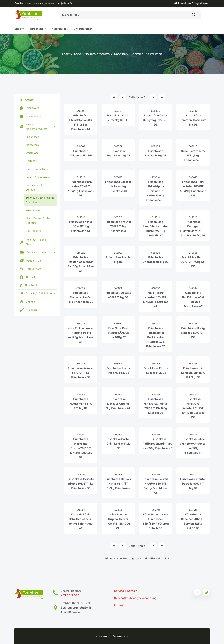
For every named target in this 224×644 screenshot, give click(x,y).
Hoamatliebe (60, 29)
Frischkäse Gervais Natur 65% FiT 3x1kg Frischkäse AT (118, 486)
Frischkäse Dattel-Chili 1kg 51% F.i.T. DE (118, 444)
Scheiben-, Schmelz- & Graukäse (138, 54)
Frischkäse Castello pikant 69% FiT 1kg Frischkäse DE (81, 484)
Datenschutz (120, 636)
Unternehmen (83, 29)
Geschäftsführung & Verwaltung (135, 598)
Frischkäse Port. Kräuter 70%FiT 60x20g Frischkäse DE (193, 189)
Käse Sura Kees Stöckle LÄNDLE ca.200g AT (118, 333)
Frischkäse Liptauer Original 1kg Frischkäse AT (118, 404)
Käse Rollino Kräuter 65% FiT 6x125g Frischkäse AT (156, 300)
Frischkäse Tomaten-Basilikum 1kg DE (193, 120)
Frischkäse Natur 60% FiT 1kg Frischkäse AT (81, 226)
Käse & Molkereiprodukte (92, 54)
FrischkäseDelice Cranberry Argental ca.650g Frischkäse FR (193, 446)
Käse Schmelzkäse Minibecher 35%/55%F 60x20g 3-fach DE (156, 521)
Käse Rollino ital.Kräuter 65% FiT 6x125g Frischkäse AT (193, 300)
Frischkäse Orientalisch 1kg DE (156, 260)
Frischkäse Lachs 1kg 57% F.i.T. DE (118, 370)
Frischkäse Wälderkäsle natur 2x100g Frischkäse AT (81, 264)
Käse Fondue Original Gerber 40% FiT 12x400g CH (118, 521)
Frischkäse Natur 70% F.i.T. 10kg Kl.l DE (193, 262)
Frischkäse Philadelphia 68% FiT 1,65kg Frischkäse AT (81, 122)
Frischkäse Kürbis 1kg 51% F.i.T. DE (156, 370)
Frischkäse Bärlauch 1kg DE (156, 153)
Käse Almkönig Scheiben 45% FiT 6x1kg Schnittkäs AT (81, 521)
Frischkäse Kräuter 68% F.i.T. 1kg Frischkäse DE (81, 373)
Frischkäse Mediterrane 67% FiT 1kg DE (81, 404)
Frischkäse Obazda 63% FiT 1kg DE (118, 295)
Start (66, 54)
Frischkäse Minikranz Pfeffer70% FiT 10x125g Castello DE (81, 448)
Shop (18, 29)
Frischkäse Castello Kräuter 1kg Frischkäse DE (118, 186)
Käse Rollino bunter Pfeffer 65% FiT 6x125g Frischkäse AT (81, 335)
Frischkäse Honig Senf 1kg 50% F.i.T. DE (193, 333)
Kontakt (119, 605)
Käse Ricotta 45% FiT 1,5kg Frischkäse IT (193, 155)
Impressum (102, 636)
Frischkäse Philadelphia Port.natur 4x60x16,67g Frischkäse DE (156, 191)
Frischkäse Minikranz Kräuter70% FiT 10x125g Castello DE (193, 408)
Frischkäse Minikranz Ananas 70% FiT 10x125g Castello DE (156, 406)
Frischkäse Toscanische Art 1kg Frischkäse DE (81, 297)
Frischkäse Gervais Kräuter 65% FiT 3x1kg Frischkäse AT (156, 486)
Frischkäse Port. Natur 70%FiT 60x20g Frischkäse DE (81, 189)
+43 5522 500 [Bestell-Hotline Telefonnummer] (70, 595)
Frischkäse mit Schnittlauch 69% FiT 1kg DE (193, 373)
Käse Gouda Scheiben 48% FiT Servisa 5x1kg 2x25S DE (193, 521)
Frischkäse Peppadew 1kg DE (118, 153)
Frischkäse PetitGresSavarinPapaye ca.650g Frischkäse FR (159, 444)
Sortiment (36, 29)
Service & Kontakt (126, 591)
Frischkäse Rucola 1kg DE (118, 260)
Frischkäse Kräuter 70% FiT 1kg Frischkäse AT (118, 226)
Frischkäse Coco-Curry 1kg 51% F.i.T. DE (156, 120)
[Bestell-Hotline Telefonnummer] (57, 593)
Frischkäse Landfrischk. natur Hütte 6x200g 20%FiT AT (156, 229)
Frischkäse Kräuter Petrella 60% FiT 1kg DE (193, 484)
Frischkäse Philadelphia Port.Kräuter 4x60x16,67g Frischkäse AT (156, 337)
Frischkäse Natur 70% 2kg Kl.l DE (118, 118)
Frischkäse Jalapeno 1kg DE (81, 153)
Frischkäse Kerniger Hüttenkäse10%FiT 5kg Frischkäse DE (193, 229)
